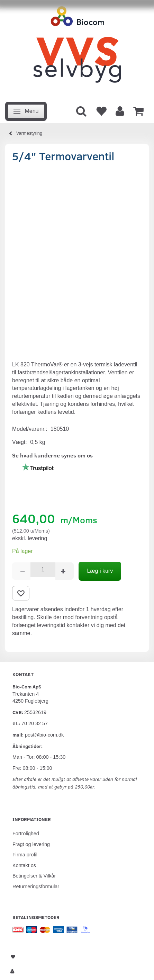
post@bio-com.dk (44, 735)
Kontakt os (24, 865)
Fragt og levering (31, 844)
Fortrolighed (26, 834)
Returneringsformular (36, 887)
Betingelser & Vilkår (34, 876)
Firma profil (25, 855)
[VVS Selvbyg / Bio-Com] (77, 49)
